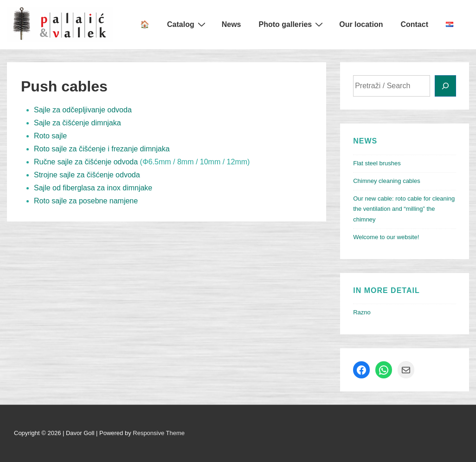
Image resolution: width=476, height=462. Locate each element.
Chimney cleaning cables (387, 181)
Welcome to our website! (386, 237)
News (232, 24)
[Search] (445, 86)
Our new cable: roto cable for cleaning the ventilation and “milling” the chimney (404, 209)
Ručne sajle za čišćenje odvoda (86, 162)
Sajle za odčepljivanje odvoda (83, 110)
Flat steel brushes (377, 163)
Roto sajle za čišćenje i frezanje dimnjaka (102, 149)
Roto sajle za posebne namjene (86, 201)
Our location (361, 24)
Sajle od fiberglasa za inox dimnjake (93, 188)
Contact (414, 24)
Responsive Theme (159, 433)
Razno (362, 312)
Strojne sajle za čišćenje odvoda (87, 175)
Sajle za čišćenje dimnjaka (77, 123)
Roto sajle (50, 136)
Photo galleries (292, 24)
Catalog (187, 24)
